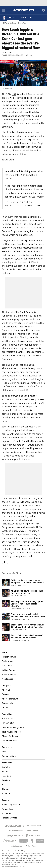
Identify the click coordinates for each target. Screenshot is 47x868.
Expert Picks (22, 23)
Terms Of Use (8, 719)
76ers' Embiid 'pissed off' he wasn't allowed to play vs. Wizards (27, 637)
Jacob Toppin (15, 140)
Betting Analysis (9, 670)
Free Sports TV (9, 666)
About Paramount (10, 699)
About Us (6, 690)
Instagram (7, 776)
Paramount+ (8, 703)
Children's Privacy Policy (13, 728)
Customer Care (9, 756)
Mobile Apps (7, 679)
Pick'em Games (9, 657)
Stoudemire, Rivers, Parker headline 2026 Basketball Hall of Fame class (28, 626)
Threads (6, 789)
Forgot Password (10, 818)
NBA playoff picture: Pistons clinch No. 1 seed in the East (27, 592)
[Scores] (24, 18)
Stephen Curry (28, 542)
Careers (6, 694)
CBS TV (5, 708)
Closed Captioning (10, 736)
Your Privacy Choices (11, 732)
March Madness (9, 675)
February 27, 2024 (32, 205)
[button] (31, 18)
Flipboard (6, 794)
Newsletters (7, 809)
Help (4, 752)
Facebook (6, 781)
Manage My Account (11, 805)
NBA (14, 94)
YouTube (6, 767)
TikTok (5, 772)
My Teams (6, 814)
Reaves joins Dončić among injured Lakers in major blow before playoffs (27, 604)
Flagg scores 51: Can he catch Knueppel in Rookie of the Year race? (28, 616)
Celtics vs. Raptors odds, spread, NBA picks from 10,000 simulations (27, 582)
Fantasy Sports (9, 661)
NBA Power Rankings (9, 23)
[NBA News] (13, 18)
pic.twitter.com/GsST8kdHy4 (30, 197)
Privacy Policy (8, 723)
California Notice (10, 741)
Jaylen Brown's (34, 252)
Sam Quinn (8, 52)
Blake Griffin (10, 383)
